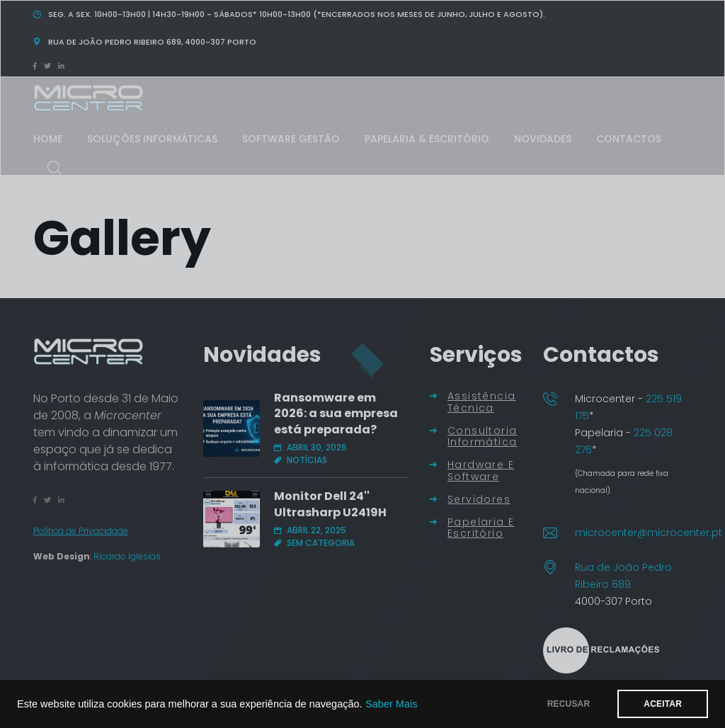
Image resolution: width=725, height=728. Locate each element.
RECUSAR (569, 704)
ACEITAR (663, 704)
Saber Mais (391, 704)
